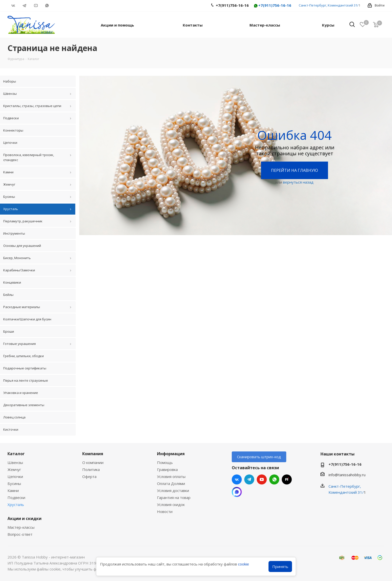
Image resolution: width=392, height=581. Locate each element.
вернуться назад (298, 182)
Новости (165, 511)
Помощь (165, 462)
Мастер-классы (21, 527)
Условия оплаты (171, 476)
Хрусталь (16, 504)
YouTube (36, 6)
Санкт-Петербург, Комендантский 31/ (329, 5)
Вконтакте (13, 6)
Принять (280, 566)
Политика (91, 469)
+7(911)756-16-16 (272, 6)
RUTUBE (58, 6)
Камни (13, 490)
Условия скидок (171, 504)
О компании (93, 462)
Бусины (14, 483)
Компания (93, 454)
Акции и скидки (24, 518)
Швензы (15, 462)
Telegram (24, 6)
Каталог (16, 454)
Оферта (89, 476)
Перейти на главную (294, 170)
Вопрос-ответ (20, 534)
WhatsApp (47, 6)
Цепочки (15, 476)
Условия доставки (173, 490)
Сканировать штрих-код (259, 457)
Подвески (16, 497)
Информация (171, 454)
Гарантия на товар (174, 497)
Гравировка (167, 469)
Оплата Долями (171, 483)
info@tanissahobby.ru (347, 475)
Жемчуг (14, 469)
